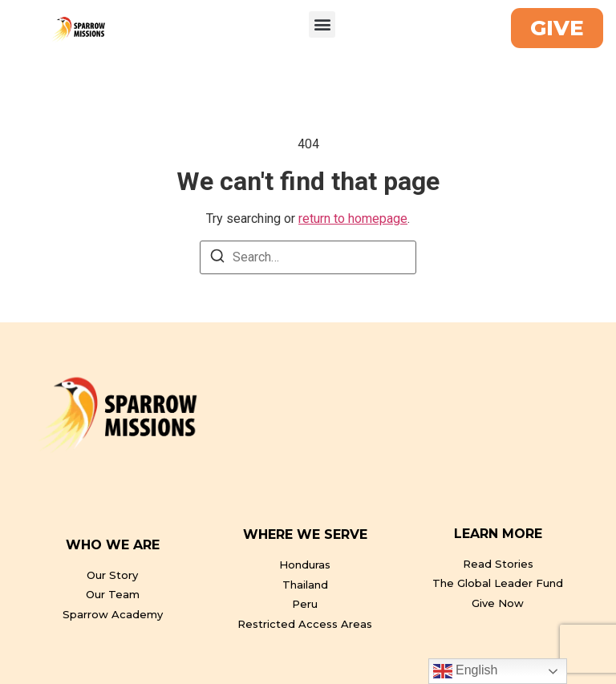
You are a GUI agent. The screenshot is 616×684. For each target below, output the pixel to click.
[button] (322, 24)
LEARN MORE (498, 534)
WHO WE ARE (113, 545)
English (466, 671)
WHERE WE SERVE (305, 534)
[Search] (217, 259)
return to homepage (353, 219)
